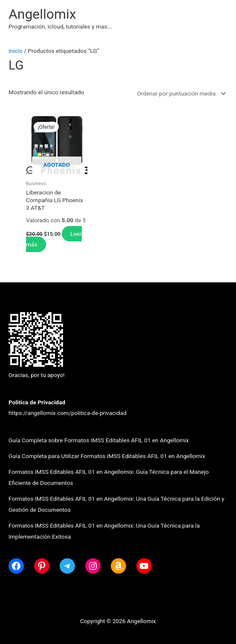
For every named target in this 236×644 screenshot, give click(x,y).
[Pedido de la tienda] (180, 93)
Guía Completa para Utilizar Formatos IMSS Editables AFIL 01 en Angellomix (107, 456)
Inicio (16, 51)
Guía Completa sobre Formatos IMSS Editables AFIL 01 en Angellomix (99, 440)
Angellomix (42, 14)
